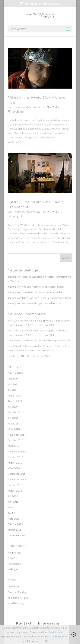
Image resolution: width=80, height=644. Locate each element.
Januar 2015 (15, 530)
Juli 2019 (13, 407)
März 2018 (14, 429)
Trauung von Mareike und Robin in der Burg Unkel (35, 292)
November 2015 (17, 479)
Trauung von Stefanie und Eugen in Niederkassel (34, 303)
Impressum (49, 623)
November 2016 (17, 451)
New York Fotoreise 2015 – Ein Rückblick (30, 350)
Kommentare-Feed (18, 598)
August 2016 (15, 463)
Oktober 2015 (16, 485)
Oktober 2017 (16, 440)
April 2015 (14, 513)
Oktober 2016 (16, 457)
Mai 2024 (13, 379)
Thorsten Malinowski (26, 107)
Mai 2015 (13, 507)
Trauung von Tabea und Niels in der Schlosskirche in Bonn (39, 298)
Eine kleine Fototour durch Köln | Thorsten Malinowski (37, 346)
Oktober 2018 (16, 412)
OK (47, 641)
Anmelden (13, 586)
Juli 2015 (13, 496)
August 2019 (15, 401)
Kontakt (24, 623)
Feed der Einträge (17, 592)
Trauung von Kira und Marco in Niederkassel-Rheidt (36, 287)
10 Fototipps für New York (36, 356)
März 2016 (14, 468)
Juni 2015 (13, 502)
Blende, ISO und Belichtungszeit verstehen (49, 340)
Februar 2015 (15, 524)
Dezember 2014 (17, 535)
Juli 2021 (13, 390)
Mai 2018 (13, 424)
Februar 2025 (15, 373)
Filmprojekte (16, 111)
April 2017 (14, 446)
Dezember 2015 (17, 474)
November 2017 (17, 435)
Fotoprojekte (15, 564)
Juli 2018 (13, 418)
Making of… (14, 569)
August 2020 (15, 396)
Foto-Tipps (14, 558)
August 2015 (15, 491)
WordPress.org (16, 603)
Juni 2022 (13, 384)
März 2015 (14, 519)
